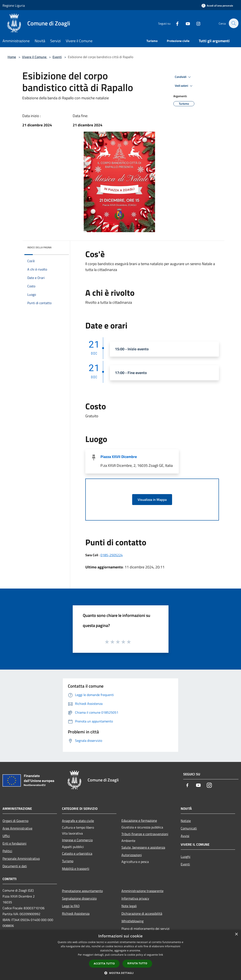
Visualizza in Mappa (152, 500)
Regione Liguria (14, 5)
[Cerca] (233, 23)
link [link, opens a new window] (161, 955)
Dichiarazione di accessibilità (142, 913)
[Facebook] (175, 23)
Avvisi (185, 836)
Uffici (6, 836)
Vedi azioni (184, 86)
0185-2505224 (112, 555)
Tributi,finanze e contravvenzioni (145, 834)
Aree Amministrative (17, 828)
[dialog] (120, 955)
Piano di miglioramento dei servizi (146, 929)
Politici (7, 851)
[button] (121, 973)
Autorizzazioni (132, 855)
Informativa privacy (135, 898)
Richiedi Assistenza (76, 913)
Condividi (183, 77)
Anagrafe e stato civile (78, 821)
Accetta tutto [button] (104, 964)
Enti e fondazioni (14, 843)
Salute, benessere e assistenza (143, 847)
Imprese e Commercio (77, 840)
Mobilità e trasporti (76, 869)
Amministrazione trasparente (142, 891)
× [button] (236, 934)
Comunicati (189, 828)
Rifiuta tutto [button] (137, 963)
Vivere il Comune (35, 57)
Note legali (129, 906)
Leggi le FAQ (71, 906)
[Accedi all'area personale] (217, 6)
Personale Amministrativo (21, 858)
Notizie (186, 821)
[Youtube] (186, 23)
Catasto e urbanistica (77, 853)
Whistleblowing (132, 921)
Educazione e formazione (139, 820)
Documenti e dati (15, 866)
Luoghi (186, 857)
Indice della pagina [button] (39, 247)
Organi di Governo (15, 821)
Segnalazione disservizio (79, 898)
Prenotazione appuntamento (82, 891)
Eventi (57, 57)
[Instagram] (196, 23)
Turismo (68, 861)
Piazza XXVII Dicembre (119, 457)
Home (12, 57)
